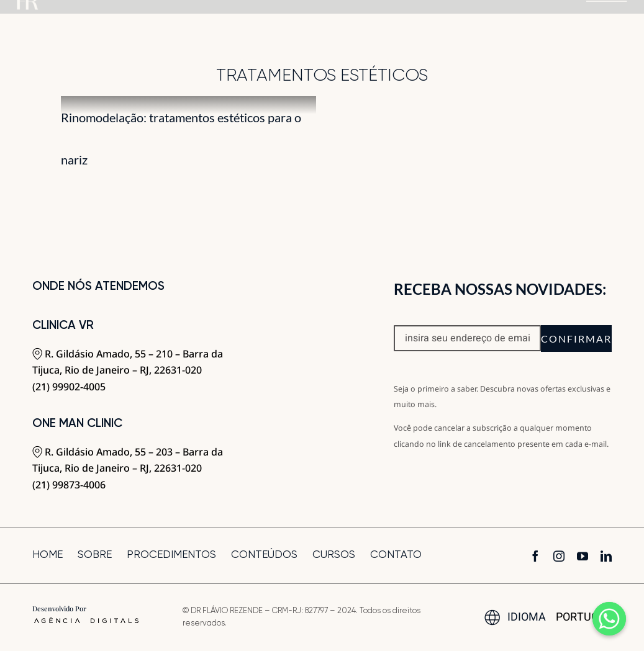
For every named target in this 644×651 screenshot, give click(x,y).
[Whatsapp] (609, 619)
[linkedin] (606, 556)
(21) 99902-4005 (69, 387)
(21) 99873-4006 (69, 485)
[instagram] (559, 556)
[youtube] (583, 556)
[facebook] (535, 556)
